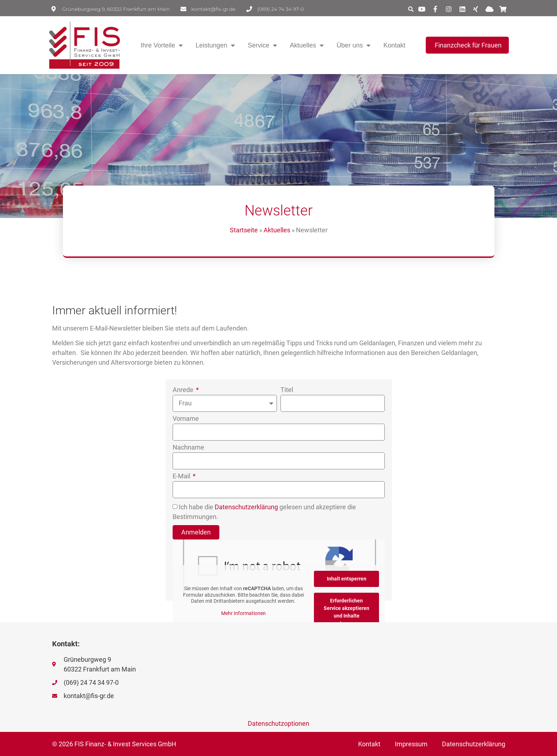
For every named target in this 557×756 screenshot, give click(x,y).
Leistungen (215, 45)
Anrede (184, 390)
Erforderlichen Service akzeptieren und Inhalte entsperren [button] (346, 612)
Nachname (188, 448)
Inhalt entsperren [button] (346, 579)
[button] (411, 9)
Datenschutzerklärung (246, 507)
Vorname (186, 419)
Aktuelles (307, 45)
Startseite (244, 230)
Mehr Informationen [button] (243, 613)
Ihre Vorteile (162, 45)
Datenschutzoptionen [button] (278, 723)
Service (262, 45)
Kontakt (394, 45)
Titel (287, 390)
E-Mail (182, 476)
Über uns (353, 45)
